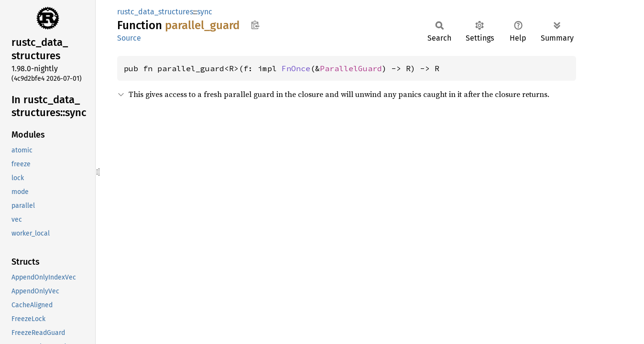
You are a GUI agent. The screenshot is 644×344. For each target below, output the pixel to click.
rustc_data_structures (155, 12)
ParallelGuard (351, 68)
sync (205, 12)
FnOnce (296, 68)
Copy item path (255, 25)
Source (129, 38)
